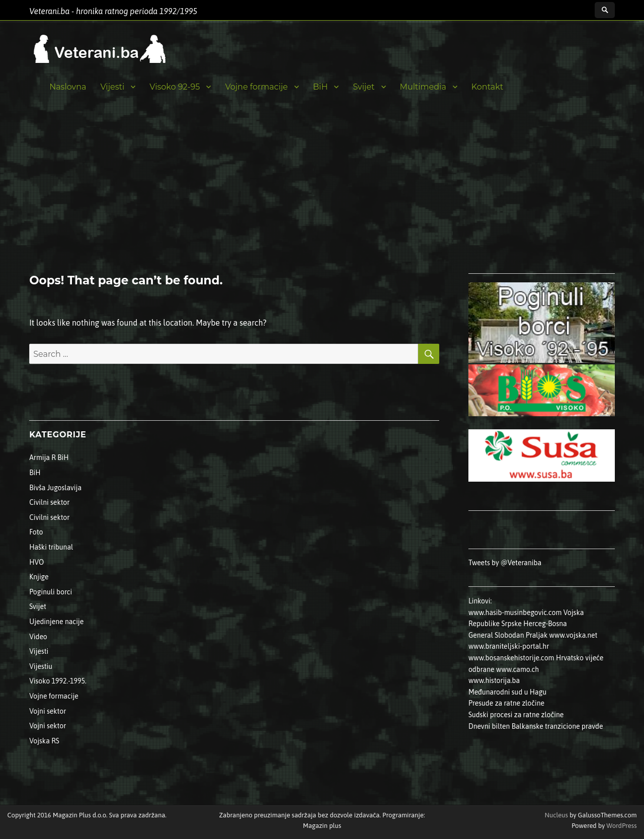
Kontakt (488, 87)
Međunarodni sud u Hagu (507, 692)
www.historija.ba (494, 680)
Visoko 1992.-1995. (58, 681)
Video (38, 637)
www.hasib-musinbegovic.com (515, 613)
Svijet (364, 87)
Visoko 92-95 (175, 87)
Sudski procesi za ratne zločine (516, 715)
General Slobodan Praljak (508, 635)
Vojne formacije (256, 87)
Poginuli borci (51, 592)
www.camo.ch (517, 669)
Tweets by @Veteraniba (505, 563)
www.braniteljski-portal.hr (509, 646)
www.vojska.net (574, 635)
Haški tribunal (51, 547)
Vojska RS (44, 741)
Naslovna (68, 87)
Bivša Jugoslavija (55, 488)
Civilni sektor (49, 502)
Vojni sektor (48, 711)
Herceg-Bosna (545, 624)
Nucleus (556, 815)
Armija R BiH (49, 457)
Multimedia (423, 87)
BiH (320, 87)
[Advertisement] (322, 198)
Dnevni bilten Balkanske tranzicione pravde (536, 726)
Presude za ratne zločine (506, 703)
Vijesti (112, 87)
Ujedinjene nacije (56, 622)
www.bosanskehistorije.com (511, 658)
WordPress (621, 826)
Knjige (39, 577)
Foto (36, 532)
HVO (36, 562)
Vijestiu (41, 666)
